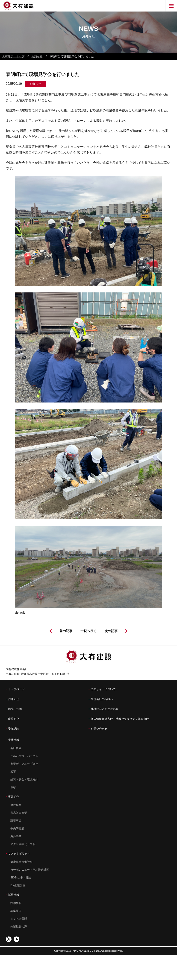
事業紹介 (14, 797)
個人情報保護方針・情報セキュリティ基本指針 (120, 719)
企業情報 (14, 740)
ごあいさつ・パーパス (24, 756)
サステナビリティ (19, 854)
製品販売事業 (19, 813)
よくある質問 (19, 919)
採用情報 (14, 895)
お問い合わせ (99, 729)
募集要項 (16, 911)
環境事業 (16, 821)
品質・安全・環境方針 (24, 779)
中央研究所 (17, 828)
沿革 (13, 772)
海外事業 (16, 836)
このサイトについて (103, 689)
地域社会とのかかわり (105, 709)
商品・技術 (15, 709)
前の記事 (66, 631)
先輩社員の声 (19, 927)
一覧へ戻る (88, 631)
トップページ (16, 689)
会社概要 (16, 748)
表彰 (13, 787)
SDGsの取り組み (21, 878)
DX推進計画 (18, 885)
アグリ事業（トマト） (24, 844)
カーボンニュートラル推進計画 (30, 870)
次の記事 (111, 631)
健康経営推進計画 (21, 862)
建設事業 (16, 805)
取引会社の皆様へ (102, 699)
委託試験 (14, 729)
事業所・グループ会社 (24, 764)
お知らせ (14, 699)
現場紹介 (14, 719)
